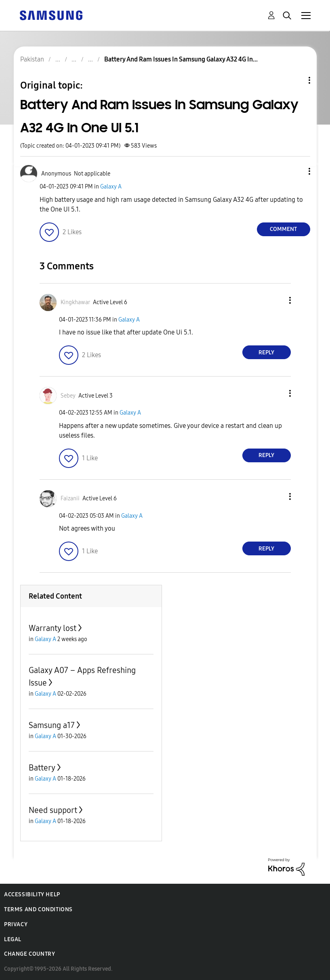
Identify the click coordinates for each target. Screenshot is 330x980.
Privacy (16, 924)
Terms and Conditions (38, 909)
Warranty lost (53, 628)
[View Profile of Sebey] (68, 396)
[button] (296, 171)
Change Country (29, 954)
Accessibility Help (32, 894)
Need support (53, 810)
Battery (42, 768)
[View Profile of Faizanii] (70, 498)
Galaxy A (111, 187)
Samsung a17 (52, 725)
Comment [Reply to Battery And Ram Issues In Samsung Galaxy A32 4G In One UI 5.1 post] (283, 229)
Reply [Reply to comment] (266, 352)
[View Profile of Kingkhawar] (75, 302)
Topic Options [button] (296, 80)
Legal (13, 939)
